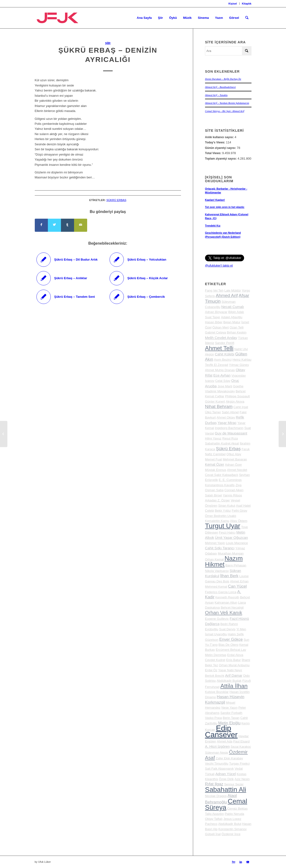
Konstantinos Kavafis (220, 485)
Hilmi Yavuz (213, 438)
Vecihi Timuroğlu (217, 764)
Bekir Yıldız (223, 511)
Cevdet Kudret (215, 660)
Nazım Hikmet (224, 561)
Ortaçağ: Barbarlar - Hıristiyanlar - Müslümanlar (226, 191)
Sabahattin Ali (226, 789)
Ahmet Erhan (239, 581)
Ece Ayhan (222, 375)
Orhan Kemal (214, 559)
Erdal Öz (211, 670)
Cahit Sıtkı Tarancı (220, 548)
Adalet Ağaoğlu (232, 317)
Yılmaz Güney (239, 365)
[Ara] (247, 18)
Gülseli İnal (213, 834)
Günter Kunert (215, 401)
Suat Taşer (213, 317)
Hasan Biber (214, 322)
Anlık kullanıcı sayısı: (220, 137)
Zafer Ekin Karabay (229, 758)
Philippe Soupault (237, 396)
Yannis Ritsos (233, 495)
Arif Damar (234, 675)
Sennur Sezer (234, 784)
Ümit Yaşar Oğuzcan (231, 537)
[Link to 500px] (234, 862)
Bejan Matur (232, 322)
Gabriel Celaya (216, 332)
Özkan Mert (221, 327)
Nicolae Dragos (216, 796)
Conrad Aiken (234, 490)
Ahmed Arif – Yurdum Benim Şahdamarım (227, 103)
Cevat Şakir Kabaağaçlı (222, 475)
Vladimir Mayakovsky (220, 391)
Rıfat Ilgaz (214, 784)
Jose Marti (225, 386)
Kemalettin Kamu (217, 521)
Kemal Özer (215, 464)
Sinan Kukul (227, 506)
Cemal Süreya (226, 804)
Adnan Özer (233, 465)
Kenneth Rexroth (227, 597)
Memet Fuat (213, 459)
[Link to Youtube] (248, 862)
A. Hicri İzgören (217, 746)
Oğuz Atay (234, 454)
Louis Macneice (237, 543)
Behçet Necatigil (232, 608)
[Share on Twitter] (54, 225)
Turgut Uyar (223, 526)
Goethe (238, 386)
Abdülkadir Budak (229, 681)
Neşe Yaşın (230, 708)
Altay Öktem (239, 521)
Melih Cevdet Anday (221, 338)
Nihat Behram (219, 406)
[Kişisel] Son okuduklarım (219, 179)
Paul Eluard (241, 741)
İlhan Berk (229, 576)
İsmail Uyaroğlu (216, 634)
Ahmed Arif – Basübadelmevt (220, 87)
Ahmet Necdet (237, 470)
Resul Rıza (230, 438)
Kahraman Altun (226, 603)
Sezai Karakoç (241, 747)
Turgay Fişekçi (239, 764)
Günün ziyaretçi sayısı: (221, 148)
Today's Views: (216, 142)
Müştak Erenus (216, 470)
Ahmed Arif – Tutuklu (216, 95)
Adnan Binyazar (216, 312)
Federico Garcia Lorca (221, 592)
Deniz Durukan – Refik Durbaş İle (223, 79)
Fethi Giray (239, 511)
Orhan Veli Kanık (224, 613)
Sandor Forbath (231, 713)
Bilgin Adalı (236, 312)
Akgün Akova (235, 401)
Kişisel (233, 4)
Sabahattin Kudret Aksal (222, 443)
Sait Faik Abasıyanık (219, 769)
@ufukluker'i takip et (219, 265)
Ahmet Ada (224, 741)
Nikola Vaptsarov (217, 571)
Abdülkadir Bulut (230, 824)
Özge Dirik (226, 779)
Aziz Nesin (242, 779)
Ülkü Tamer (213, 412)
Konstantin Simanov (233, 829)
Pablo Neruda (235, 814)
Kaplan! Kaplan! (215, 200)
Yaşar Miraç (227, 423)
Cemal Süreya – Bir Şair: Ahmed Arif (225, 111)
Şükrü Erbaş (116, 200)
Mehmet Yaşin (215, 543)
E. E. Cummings (230, 480)
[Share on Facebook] (41, 225)
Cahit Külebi (225, 354)
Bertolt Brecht (215, 676)
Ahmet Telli (219, 348)
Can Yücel (237, 586)
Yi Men (241, 629)
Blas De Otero (228, 645)
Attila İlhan (234, 686)
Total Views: (214, 153)
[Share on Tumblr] (68, 225)
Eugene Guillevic (217, 619)
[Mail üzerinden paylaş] (81, 225)
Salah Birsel (213, 495)
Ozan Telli (236, 327)
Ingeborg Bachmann (229, 428)
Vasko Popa (213, 718)
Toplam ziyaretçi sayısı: (221, 159)
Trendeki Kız (213, 226)
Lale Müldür (233, 290)
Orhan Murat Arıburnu (234, 665)
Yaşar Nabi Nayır (230, 670)
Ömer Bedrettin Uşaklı (221, 516)
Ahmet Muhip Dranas (220, 370)
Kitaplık (247, 4)
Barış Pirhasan (236, 565)
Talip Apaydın (214, 814)
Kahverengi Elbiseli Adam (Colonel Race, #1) (227, 216)
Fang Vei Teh (214, 290)
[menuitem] (233, 4)
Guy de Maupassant (231, 433)
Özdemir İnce (231, 834)
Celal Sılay (223, 381)
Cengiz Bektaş (237, 809)
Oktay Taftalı (214, 819)
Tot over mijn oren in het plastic (225, 207)
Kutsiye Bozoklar (217, 692)
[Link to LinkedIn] (241, 862)
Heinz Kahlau (242, 360)
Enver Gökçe (231, 639)
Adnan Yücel (226, 774)
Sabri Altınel (230, 412)
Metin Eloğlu (229, 723)
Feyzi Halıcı (227, 532)
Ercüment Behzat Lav (231, 650)
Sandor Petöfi (225, 343)
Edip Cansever (221, 731)
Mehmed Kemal (216, 587)
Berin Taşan (231, 718)
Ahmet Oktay (226, 417)
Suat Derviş (227, 629)
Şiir (108, 43)
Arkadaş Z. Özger (217, 500)
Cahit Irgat (241, 407)
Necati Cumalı (233, 307)
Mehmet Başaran (235, 459)
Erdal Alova (235, 655)
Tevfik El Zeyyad (217, 365)
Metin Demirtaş (216, 655)
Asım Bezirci (223, 360)
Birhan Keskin (237, 332)
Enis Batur (234, 660)
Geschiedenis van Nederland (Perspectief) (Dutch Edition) (223, 235)
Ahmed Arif (227, 295)
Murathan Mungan (231, 553)
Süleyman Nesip (217, 753)
